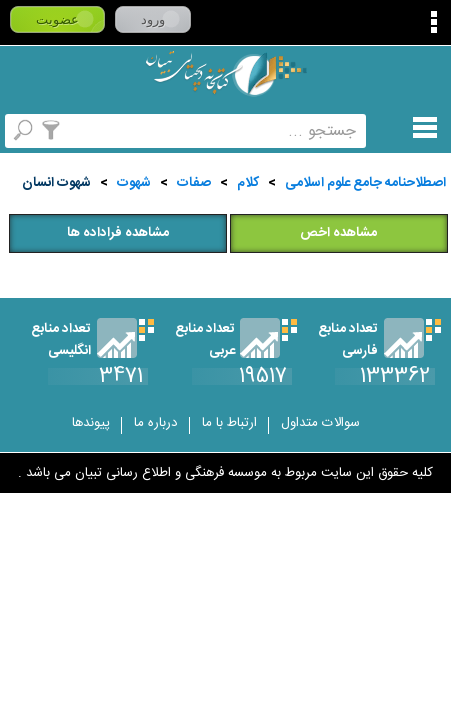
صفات (194, 183)
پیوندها (91, 423)
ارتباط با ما (229, 423)
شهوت (134, 183)
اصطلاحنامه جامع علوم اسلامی (365, 183)
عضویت (57, 19)
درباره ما (156, 423)
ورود (153, 19)
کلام (248, 183)
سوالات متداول (320, 423)
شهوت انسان (56, 183)
